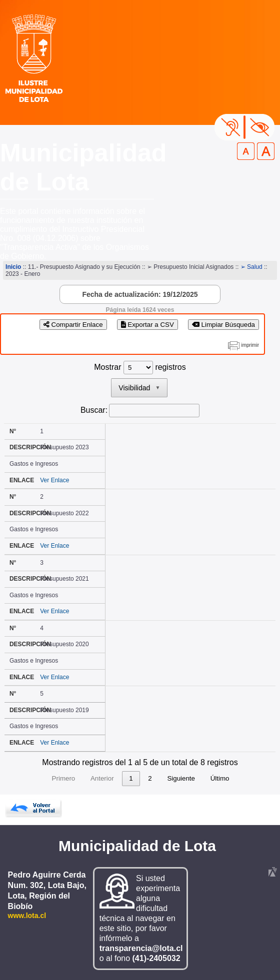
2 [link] (150, 778)
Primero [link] (64, 778)
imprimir (250, 345)
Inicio (13, 267)
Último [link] (220, 778)
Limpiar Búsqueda (223, 325)
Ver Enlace (54, 480)
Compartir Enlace (73, 325)
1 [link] (131, 778)
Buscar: (94, 410)
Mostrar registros (140, 367)
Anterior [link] (102, 778)
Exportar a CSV (147, 325)
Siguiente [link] (181, 778)
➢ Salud (251, 267)
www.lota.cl (27, 916)
